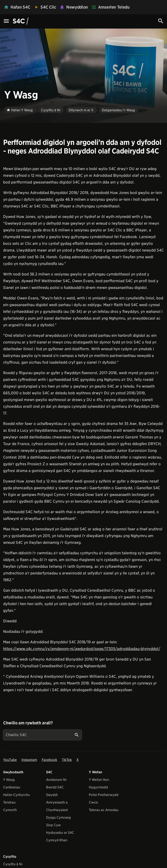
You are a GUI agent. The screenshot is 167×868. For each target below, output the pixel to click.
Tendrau (9, 802)
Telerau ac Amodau (104, 810)
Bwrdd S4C (55, 787)
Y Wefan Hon (99, 780)
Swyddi (52, 795)
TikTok (67, 760)
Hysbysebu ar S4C (60, 833)
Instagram (29, 760)
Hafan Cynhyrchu (16, 795)
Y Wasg (9, 780)
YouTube (10, 760)
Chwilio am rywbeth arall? (28, 723)
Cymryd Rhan (57, 840)
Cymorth (10, 810)
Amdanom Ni (56, 780)
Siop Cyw (53, 825)
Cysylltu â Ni (13, 864)
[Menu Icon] (6, 21)
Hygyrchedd (98, 787)
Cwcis (93, 802)
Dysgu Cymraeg (58, 818)
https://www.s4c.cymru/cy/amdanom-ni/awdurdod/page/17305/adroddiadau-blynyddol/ (82, 649)
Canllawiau (12, 787)
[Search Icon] (161, 21)
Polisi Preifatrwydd (104, 795)
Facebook (49, 760)
